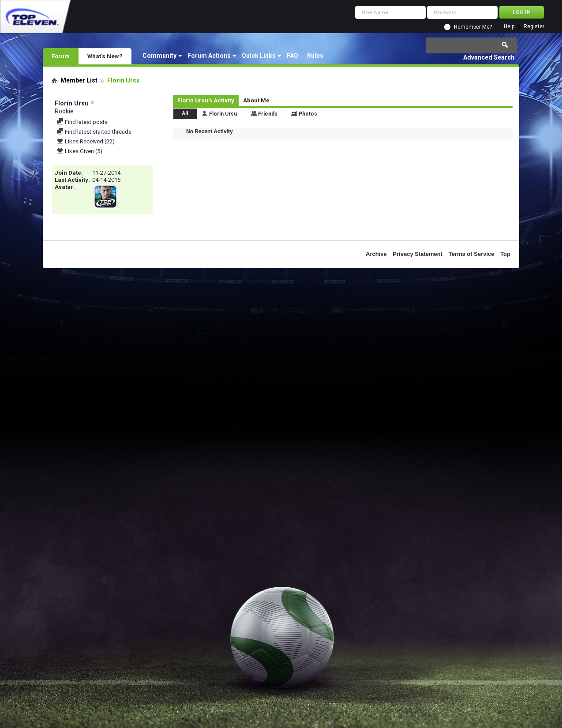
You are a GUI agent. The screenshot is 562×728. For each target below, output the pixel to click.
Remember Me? (473, 27)
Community (159, 56)
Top (505, 254)
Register (534, 27)
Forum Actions (209, 56)
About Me (256, 100)
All (185, 113)
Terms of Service (472, 254)
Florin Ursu (223, 114)
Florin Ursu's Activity (206, 100)
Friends (268, 114)
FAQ (292, 56)
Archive (376, 254)
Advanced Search (489, 57)
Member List (79, 80)
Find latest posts (82, 122)
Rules (315, 56)
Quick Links (259, 56)
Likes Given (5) (79, 151)
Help (509, 27)
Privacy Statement (418, 254)
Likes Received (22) (86, 141)
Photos (308, 114)
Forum (61, 56)
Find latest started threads (94, 132)
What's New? (105, 56)
